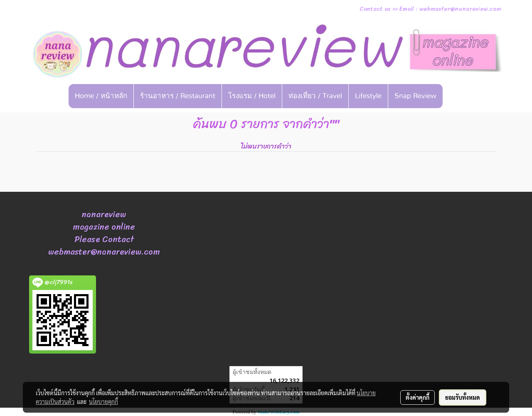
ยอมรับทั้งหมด (463, 397)
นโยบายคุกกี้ (103, 401)
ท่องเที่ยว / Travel (315, 96)
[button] (456, 96)
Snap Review (415, 96)
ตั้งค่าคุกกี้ (417, 397)
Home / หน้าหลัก (101, 96)
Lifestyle (368, 96)
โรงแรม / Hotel (252, 96)
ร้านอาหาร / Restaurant (178, 96)
